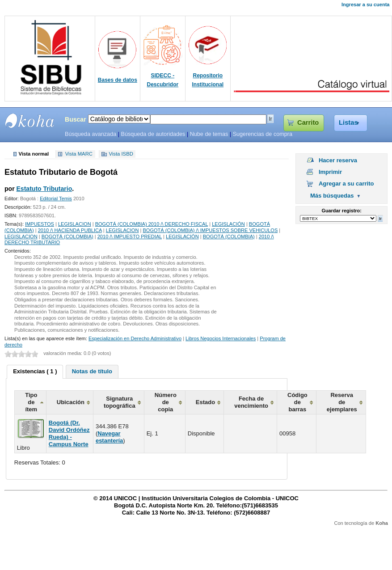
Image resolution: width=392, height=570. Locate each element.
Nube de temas (209, 134)
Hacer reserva (338, 160)
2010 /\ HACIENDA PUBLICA (70, 230)
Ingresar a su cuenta (365, 4)
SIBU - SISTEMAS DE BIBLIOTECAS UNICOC (30, 121)
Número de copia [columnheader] (166, 402)
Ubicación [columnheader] (71, 402)
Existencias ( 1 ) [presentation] (35, 371)
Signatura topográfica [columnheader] (120, 402)
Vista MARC (79, 154)
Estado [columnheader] (205, 402)
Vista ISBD (121, 154)
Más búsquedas (332, 196)
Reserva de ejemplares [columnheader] (342, 402)
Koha (382, 523)
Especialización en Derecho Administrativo (135, 338)
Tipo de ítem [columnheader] (31, 402)
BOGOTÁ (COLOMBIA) (67, 236)
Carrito (308, 122)
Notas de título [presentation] (92, 371)
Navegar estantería (109, 437)
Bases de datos (118, 80)
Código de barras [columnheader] (297, 402)
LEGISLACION (75, 224)
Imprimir (330, 172)
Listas (348, 122)
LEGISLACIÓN (228, 224)
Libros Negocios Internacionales (221, 338)
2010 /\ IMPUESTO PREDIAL (130, 236)
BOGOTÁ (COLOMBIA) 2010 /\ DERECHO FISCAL (152, 224)
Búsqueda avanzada (91, 134)
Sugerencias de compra (263, 134)
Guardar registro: (342, 211)
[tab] (35, 372)
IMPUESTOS (40, 224)
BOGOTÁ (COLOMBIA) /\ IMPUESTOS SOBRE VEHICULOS (210, 230)
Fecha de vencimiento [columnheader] (251, 402)
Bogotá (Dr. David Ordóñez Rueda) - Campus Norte (69, 433)
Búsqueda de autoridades (153, 134)
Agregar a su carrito (346, 184)
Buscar (76, 119)
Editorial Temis (56, 198)
